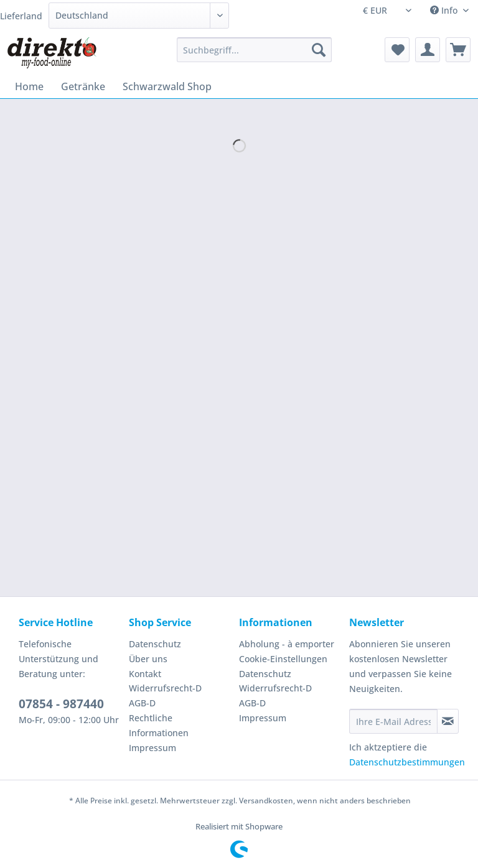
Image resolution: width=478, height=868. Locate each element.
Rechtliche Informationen (159, 725)
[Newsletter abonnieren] (448, 721)
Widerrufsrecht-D (165, 688)
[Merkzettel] (397, 50)
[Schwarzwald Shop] (167, 86)
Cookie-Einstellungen (283, 659)
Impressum (152, 748)
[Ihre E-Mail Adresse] (393, 721)
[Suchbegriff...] (255, 50)
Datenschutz (155, 644)
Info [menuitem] (445, 10)
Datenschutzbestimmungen (407, 762)
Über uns (148, 659)
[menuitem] (255, 56)
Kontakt (145, 674)
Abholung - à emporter (287, 644)
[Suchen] (319, 50)
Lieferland (21, 16)
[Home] (29, 86)
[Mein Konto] (428, 50)
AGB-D (142, 703)
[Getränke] (83, 86)
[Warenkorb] (458, 50)
